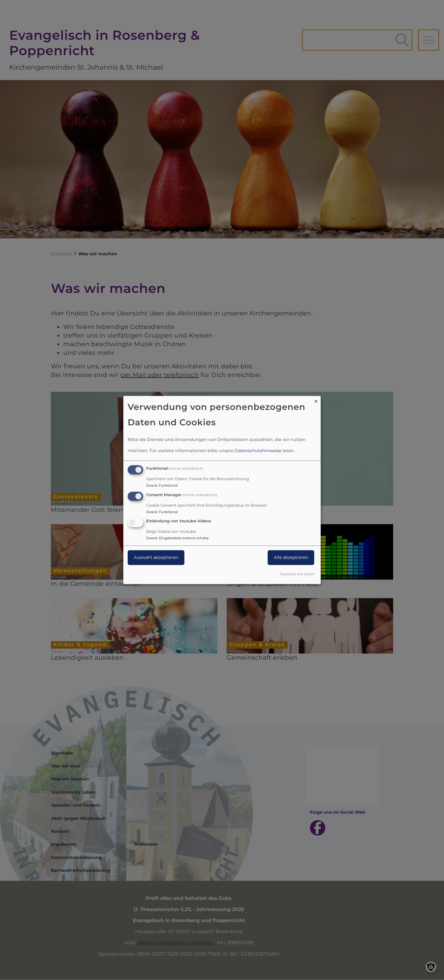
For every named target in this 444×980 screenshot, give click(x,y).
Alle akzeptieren (291, 558)
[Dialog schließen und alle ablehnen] (316, 400)
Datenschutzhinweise (258, 451)
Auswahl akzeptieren (156, 558)
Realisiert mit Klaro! (297, 574)
